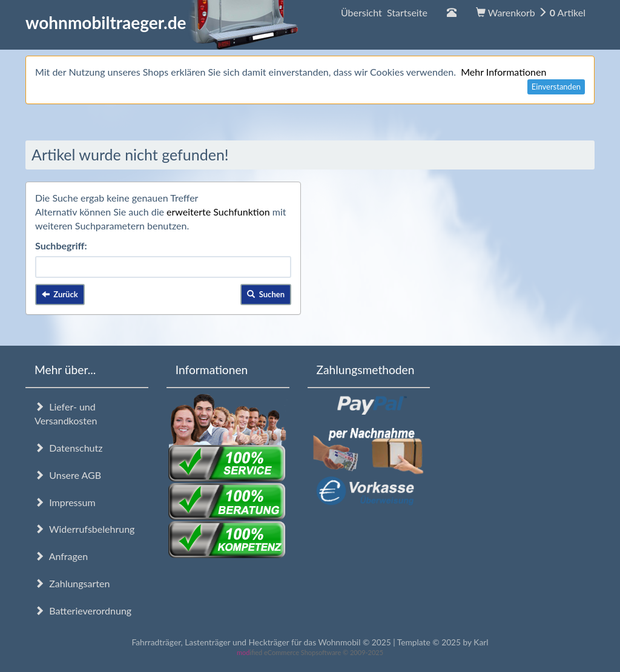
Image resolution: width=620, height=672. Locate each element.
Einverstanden (556, 87)
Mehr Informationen (503, 72)
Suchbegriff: (61, 245)
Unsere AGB (68, 475)
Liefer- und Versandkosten (66, 413)
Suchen (266, 294)
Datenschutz (68, 448)
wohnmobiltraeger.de (162, 22)
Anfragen (61, 556)
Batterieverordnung (83, 611)
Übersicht (384, 12)
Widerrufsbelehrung (84, 529)
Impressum (65, 502)
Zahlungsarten (72, 583)
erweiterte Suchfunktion (218, 212)
